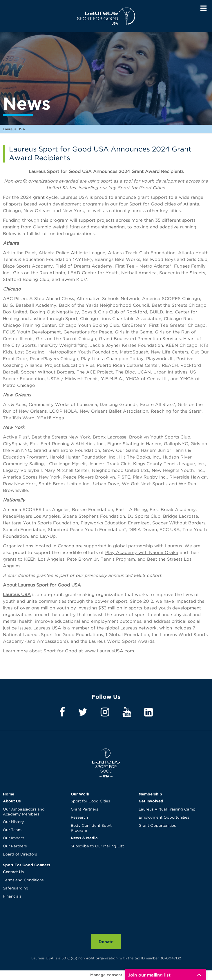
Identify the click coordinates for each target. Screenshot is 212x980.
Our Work (80, 794)
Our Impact (13, 838)
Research (79, 818)
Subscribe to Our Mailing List (97, 846)
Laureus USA (106, 16)
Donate (106, 942)
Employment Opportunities (164, 818)
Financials (12, 897)
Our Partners (15, 846)
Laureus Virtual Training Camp (167, 810)
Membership (150, 794)
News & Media (84, 838)
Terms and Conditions (23, 880)
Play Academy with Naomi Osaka (142, 553)
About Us (12, 801)
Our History (13, 822)
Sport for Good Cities (90, 801)
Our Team (12, 830)
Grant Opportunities (157, 826)
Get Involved (151, 801)
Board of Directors (20, 854)
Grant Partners (84, 810)
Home (9, 794)
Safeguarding (16, 888)
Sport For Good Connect (27, 865)
